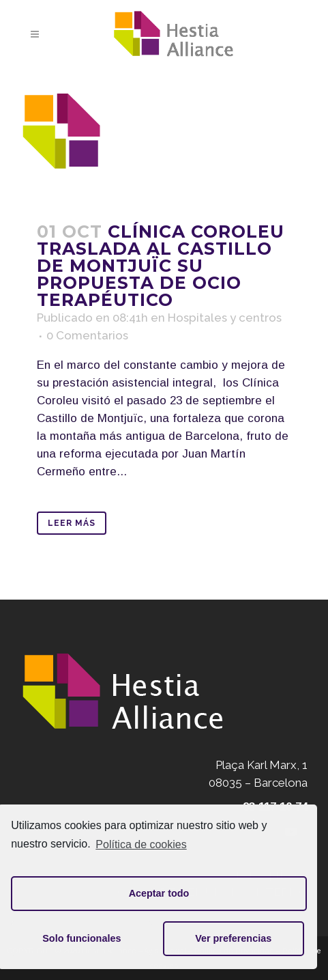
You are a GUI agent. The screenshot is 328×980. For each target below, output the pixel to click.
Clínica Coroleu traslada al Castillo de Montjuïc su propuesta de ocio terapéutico (161, 266)
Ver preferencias (233, 938)
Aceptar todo (159, 893)
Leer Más (72, 523)
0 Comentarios (87, 335)
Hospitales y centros (225, 318)
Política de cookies (141, 844)
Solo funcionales (81, 938)
